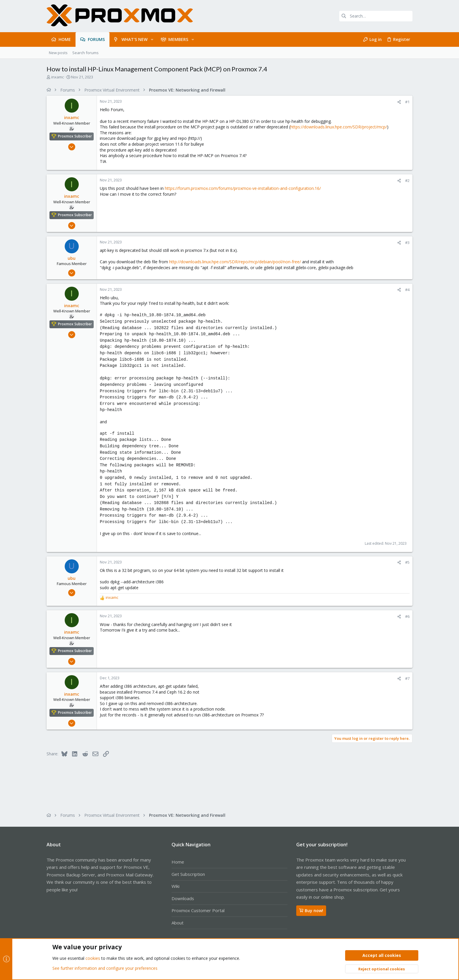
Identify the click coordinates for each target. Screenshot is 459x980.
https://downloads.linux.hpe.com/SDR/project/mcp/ (339, 127)
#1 (407, 102)
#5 (407, 562)
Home (178, 862)
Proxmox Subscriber (75, 136)
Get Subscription (188, 874)
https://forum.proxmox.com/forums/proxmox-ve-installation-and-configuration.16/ (243, 188)
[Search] (376, 16)
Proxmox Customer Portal (198, 910)
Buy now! (311, 911)
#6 (407, 616)
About (178, 923)
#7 (407, 678)
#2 (407, 180)
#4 (407, 290)
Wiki (175, 886)
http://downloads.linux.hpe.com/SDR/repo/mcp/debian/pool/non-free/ (235, 262)
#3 (407, 243)
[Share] (399, 102)
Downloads (183, 898)
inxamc (58, 77)
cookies (93, 958)
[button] (152, 39)
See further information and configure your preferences (105, 968)
